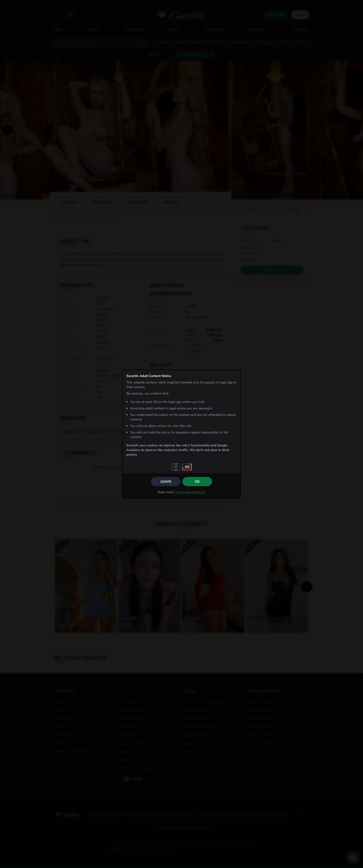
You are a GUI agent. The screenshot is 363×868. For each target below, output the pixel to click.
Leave (166, 482)
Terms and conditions (190, 492)
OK (197, 482)
